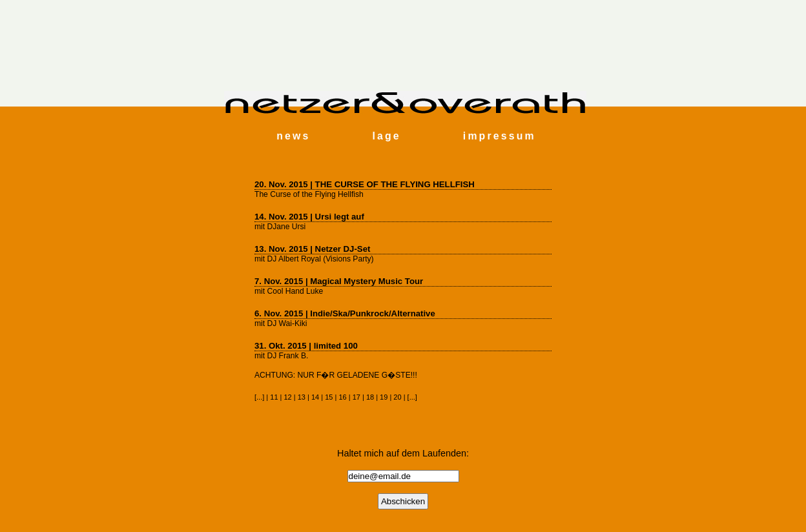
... (259, 397)
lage (386, 136)
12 (288, 397)
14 (315, 397)
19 (384, 397)
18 (370, 397)
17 (356, 397)
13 (302, 397)
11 (274, 397)
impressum (500, 136)
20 (397, 397)
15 (329, 397)
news (293, 136)
